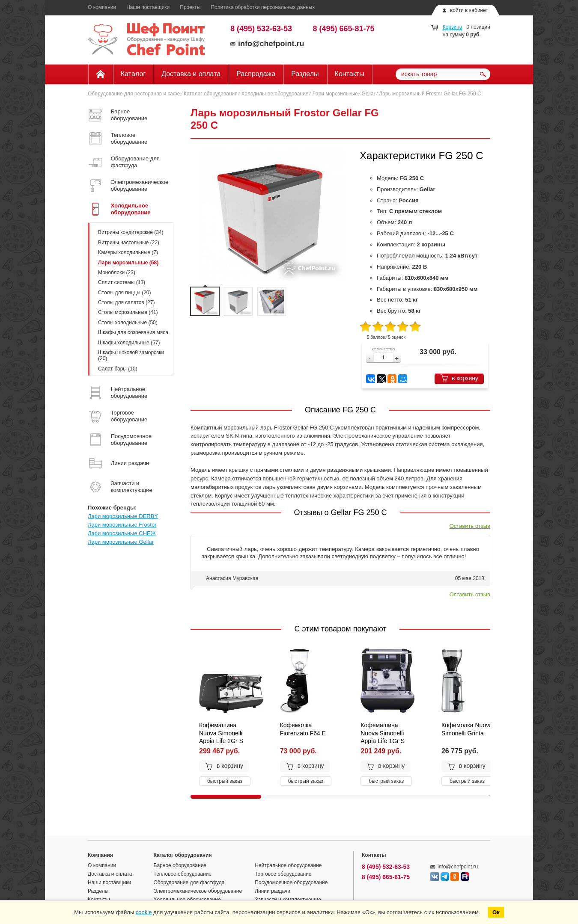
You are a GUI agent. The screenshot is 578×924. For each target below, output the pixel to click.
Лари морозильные (335, 94)
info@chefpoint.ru (267, 44)
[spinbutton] (383, 357)
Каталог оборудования (211, 94)
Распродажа (256, 74)
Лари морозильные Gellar (121, 542)
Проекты (190, 7)
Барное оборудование (180, 865)
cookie (144, 912)
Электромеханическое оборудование (198, 891)
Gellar (369, 94)
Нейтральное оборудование (288, 865)
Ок (496, 912)
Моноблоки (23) (117, 272)
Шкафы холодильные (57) (129, 343)
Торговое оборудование (283, 874)
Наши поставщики (148, 7)
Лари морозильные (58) (128, 263)
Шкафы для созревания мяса (133, 332)
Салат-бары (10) (118, 369)
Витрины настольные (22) (129, 243)
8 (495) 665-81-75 (344, 29)
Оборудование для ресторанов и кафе (134, 94)
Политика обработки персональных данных (263, 7)
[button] (397, 359)
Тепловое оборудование (183, 874)
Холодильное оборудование (275, 94)
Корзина (453, 27)
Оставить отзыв (470, 526)
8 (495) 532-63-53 (261, 29)
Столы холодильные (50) (128, 323)
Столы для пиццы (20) (124, 293)
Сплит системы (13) (122, 282)
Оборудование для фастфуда (189, 883)
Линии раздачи (273, 891)
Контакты (350, 74)
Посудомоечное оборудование (291, 883)
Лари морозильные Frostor (122, 525)
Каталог (133, 74)
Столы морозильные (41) (128, 312)
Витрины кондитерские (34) (131, 232)
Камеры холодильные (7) (128, 252)
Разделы (305, 74)
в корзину (459, 378)
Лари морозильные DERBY (123, 516)
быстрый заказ (225, 781)
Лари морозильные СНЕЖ (122, 533)
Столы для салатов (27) (126, 302)
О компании (102, 7)
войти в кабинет (469, 10)
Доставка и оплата (191, 74)
